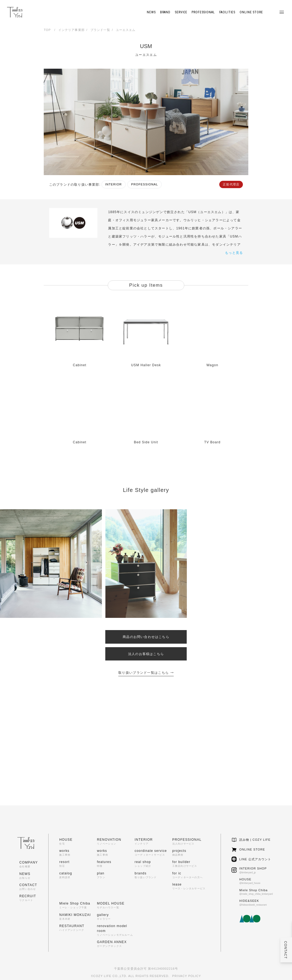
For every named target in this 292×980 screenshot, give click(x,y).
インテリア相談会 (199, 739)
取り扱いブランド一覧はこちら (146, 673)
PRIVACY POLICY (187, 976)
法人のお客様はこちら (146, 654)
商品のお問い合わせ (199, 771)
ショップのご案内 (199, 755)
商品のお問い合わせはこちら (146, 637)
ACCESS (62, 781)
